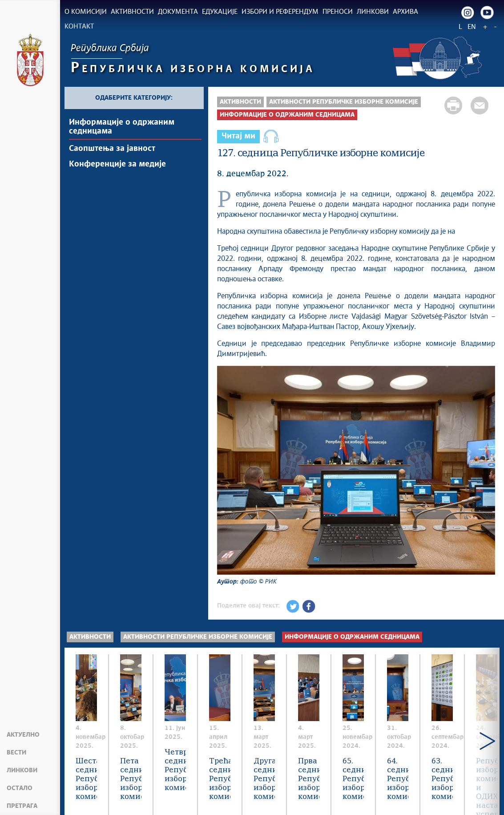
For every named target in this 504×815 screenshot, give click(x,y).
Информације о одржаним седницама (122, 127)
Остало (20, 788)
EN (472, 27)
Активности (240, 102)
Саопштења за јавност (112, 149)
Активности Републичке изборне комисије (344, 102)
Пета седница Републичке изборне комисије (272, 748)
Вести (16, 753)
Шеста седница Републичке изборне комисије (130, 748)
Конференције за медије (117, 164)
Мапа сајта (87, 797)
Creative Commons (279, 792)
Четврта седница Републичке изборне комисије (424, 748)
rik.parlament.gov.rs (221, 802)
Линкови (22, 770)
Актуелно (23, 735)
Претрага (22, 806)
